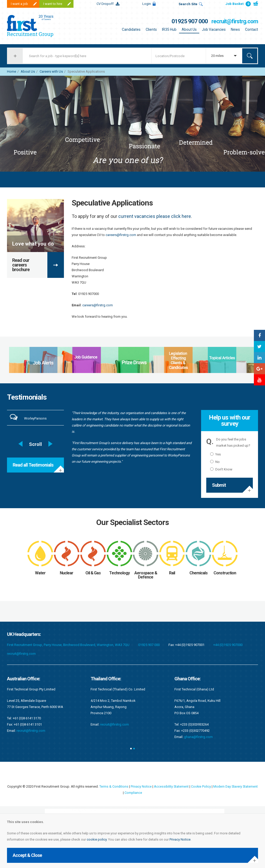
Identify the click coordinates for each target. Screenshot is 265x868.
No (215, 462)
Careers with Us (51, 71)
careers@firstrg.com (121, 235)
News (235, 29)
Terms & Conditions (121, 786)
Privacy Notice (180, 839)
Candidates (131, 29)
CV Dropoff (105, 4)
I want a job (19, 4)
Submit (219, 485)
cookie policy (97, 839)
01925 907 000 (190, 21)
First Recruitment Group (39, 26)
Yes (215, 454)
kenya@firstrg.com (198, 731)
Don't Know (221, 469)
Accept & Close (27, 855)
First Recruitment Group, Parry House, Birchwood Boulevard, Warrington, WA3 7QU (68, 645)
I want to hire (53, 4)
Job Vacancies (214, 29)
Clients (151, 29)
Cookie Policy (209, 786)
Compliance (141, 793)
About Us (189, 29)
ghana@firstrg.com (115, 737)
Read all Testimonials (33, 465)
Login (147, 4)
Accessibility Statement (179, 786)
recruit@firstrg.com (235, 21)
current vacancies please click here (155, 216)
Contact (252, 29)
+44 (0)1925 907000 (228, 645)
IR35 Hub (169, 29)
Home (12, 71)
